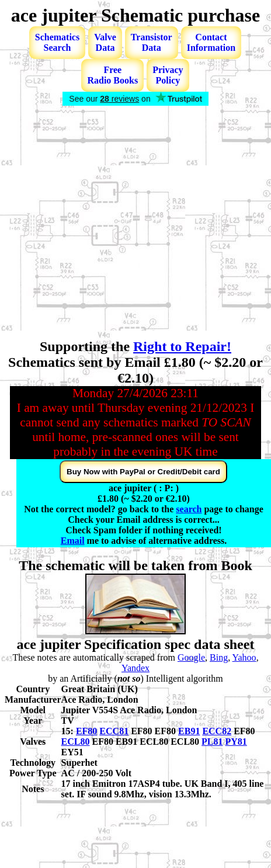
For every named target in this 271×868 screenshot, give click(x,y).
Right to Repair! (182, 346)
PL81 (212, 742)
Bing (219, 657)
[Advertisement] (110, 223)
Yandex (135, 668)
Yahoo (244, 657)
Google (191, 657)
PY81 (236, 742)
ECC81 (114, 731)
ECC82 (217, 731)
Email (73, 541)
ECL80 (76, 742)
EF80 (86, 731)
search (189, 509)
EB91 (189, 731)
